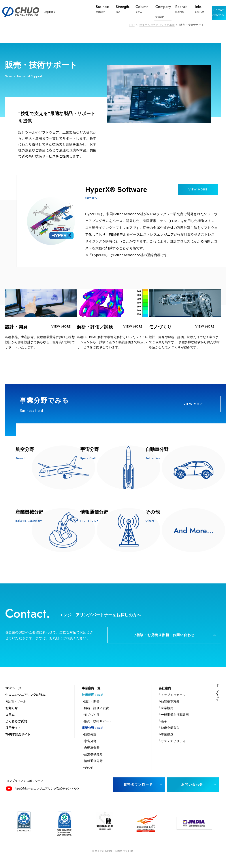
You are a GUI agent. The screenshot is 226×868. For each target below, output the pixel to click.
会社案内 (165, 694)
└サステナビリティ (172, 747)
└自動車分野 (91, 754)
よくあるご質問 (16, 727)
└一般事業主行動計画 (174, 721)
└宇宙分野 (89, 747)
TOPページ (13, 694)
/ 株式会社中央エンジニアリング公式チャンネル (46, 795)
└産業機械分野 (92, 760)
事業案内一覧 (91, 694)
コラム (10, 721)
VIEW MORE (194, 406)
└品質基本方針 (169, 708)
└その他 (88, 774)
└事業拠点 (166, 741)
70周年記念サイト (18, 741)
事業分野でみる (93, 734)
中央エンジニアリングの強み (25, 701)
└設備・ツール (16, 708)
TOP (132, 25)
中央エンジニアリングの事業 (157, 25)
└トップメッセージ (172, 701)
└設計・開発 (91, 708)
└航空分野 (89, 741)
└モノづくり (91, 721)
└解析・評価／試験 (95, 714)
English (48, 12)
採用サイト (13, 734)
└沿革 (163, 727)
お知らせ (11, 714)
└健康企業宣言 (169, 734)
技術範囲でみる (93, 701)
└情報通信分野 (92, 767)
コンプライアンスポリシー (23, 787)
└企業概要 (166, 714)
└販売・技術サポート (97, 727)
